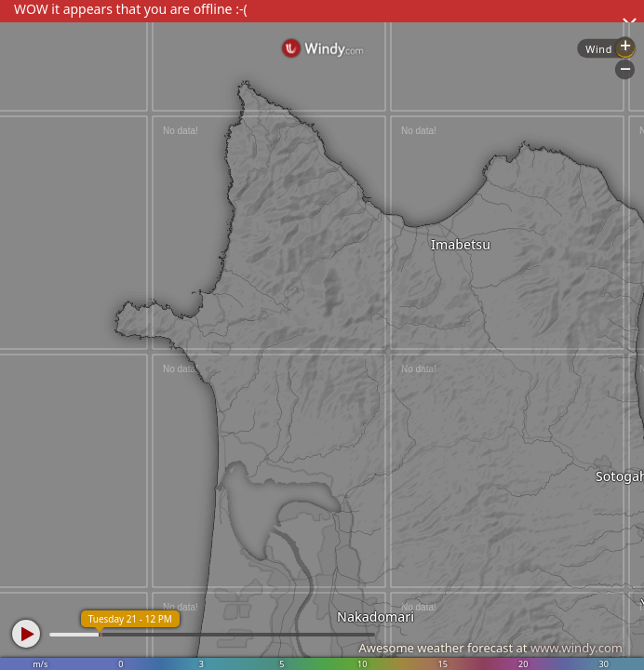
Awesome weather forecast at (490, 648)
